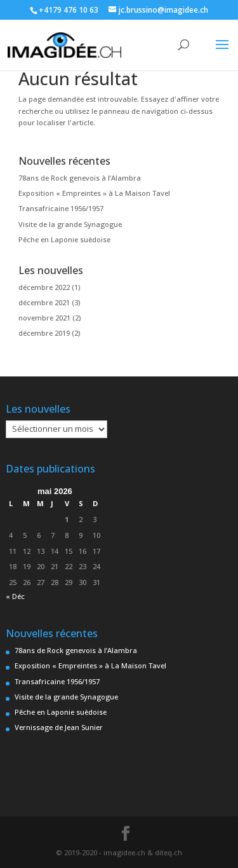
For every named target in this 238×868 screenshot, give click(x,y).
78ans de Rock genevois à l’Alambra (80, 178)
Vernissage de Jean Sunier (59, 727)
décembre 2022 (44, 287)
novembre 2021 (44, 318)
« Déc (15, 596)
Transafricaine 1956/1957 (61, 208)
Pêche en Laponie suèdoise (64, 239)
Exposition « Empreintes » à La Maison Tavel (94, 193)
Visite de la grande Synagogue (70, 224)
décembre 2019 (44, 333)
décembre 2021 (44, 302)
